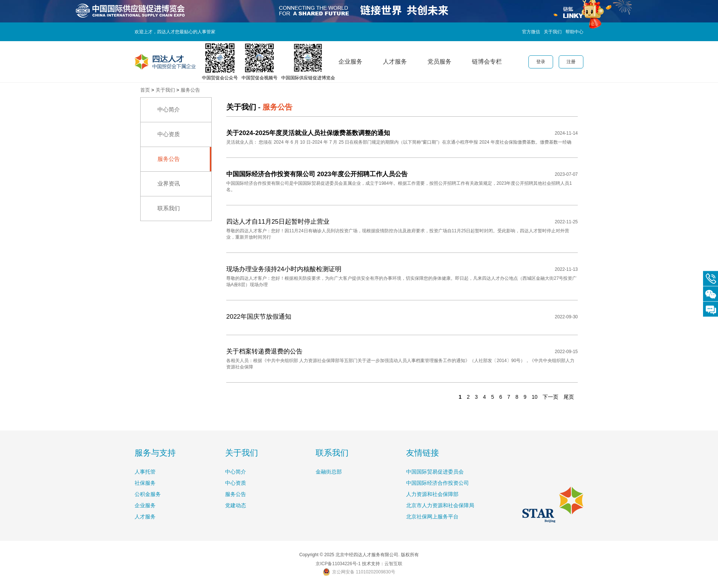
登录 (541, 62)
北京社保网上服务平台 (432, 517)
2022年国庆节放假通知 (259, 317)
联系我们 (169, 208)
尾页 (569, 397)
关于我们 (553, 32)
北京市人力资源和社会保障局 (440, 505)
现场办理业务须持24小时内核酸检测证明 (284, 269)
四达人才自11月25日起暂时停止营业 (278, 222)
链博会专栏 (487, 62)
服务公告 (190, 90)
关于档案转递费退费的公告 (264, 351)
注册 (571, 62)
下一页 (550, 397)
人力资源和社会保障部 (432, 494)
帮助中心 (574, 32)
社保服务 (145, 483)
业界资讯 (169, 183)
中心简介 (169, 109)
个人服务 (306, 62)
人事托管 (145, 472)
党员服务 (439, 62)
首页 (145, 90)
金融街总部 (329, 472)
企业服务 (350, 62)
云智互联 (393, 564)
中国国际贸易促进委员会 (435, 472)
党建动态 (236, 505)
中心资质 (169, 134)
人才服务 (395, 62)
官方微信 (531, 32)
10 (535, 397)
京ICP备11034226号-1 (338, 564)
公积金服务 (148, 494)
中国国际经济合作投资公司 (438, 483)
